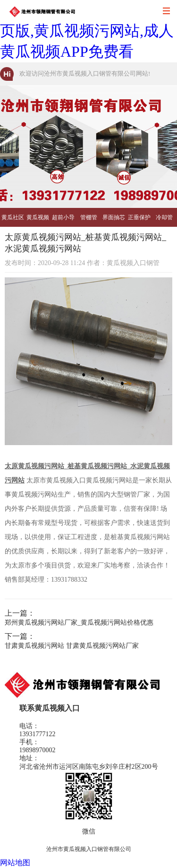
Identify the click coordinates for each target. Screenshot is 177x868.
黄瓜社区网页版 (13, 220)
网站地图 (15, 863)
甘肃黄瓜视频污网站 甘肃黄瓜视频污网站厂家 (72, 646)
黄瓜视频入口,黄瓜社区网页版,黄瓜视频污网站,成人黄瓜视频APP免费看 (87, 31)
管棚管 (89, 217)
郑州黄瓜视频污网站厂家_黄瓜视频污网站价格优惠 (79, 623)
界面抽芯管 (114, 220)
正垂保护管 (139, 220)
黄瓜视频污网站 (38, 220)
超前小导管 (63, 220)
